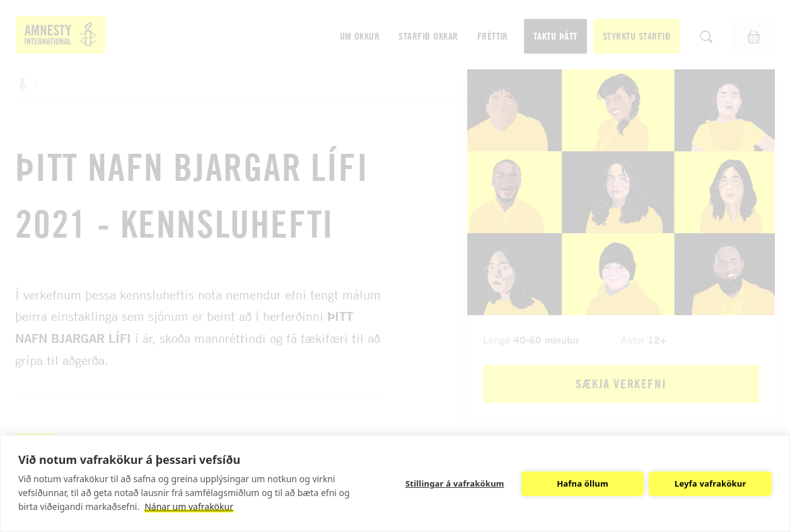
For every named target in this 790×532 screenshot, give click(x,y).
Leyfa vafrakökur (711, 483)
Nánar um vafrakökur (189, 506)
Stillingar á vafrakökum (455, 483)
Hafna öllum (583, 483)
